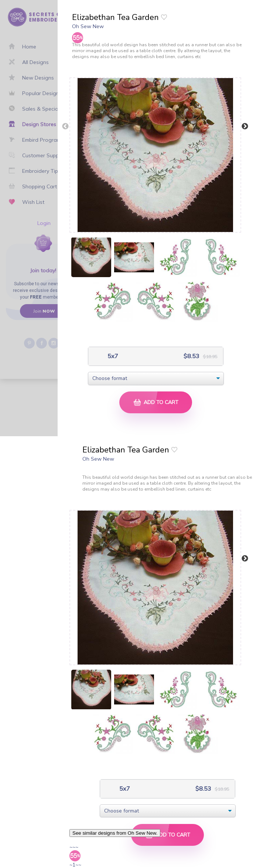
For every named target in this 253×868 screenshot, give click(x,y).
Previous (65, 127)
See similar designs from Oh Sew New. (115, 833)
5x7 (112, 356)
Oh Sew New (88, 26)
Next (245, 127)
